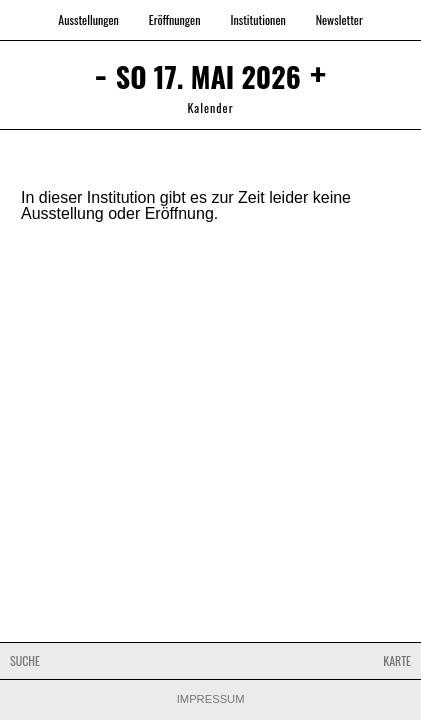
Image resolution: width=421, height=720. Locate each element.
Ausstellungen (88, 19)
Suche (25, 660)
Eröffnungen (175, 19)
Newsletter (339, 19)
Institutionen (257, 19)
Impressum (211, 699)
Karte (397, 660)
